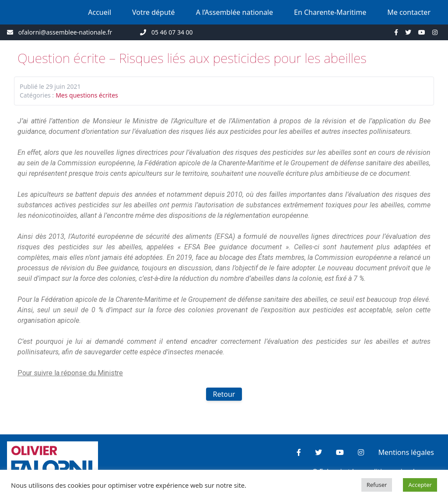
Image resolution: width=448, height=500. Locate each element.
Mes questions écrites (87, 95)
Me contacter (409, 12)
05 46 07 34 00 (172, 32)
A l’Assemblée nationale (234, 12)
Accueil (100, 12)
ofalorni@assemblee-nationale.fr (65, 32)
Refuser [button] (377, 485)
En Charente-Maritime (330, 12)
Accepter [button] (420, 485)
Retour (224, 394)
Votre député (154, 12)
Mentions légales (406, 452)
